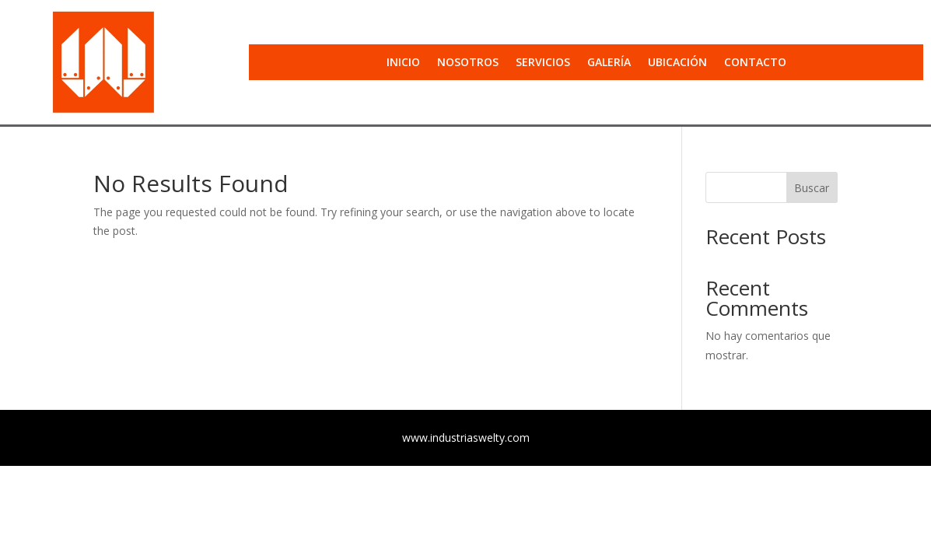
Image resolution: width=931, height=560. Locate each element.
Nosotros (468, 63)
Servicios (543, 63)
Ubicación (677, 63)
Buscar (812, 188)
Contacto (755, 63)
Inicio (403, 63)
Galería (609, 63)
